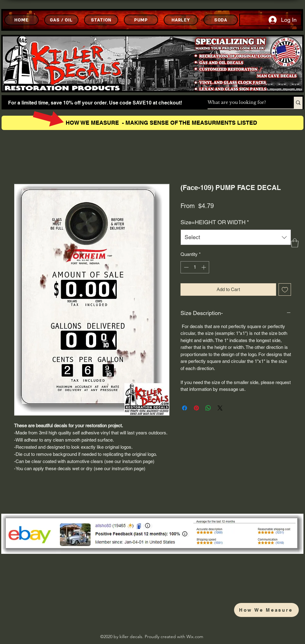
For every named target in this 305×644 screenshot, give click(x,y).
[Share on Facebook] (185, 408)
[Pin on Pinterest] (196, 408)
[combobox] (236, 237)
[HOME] (21, 20)
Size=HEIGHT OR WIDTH (215, 222)
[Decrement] (186, 267)
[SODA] (221, 20)
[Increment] (204, 267)
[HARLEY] (181, 20)
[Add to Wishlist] (285, 290)
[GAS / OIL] (61, 20)
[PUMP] (141, 20)
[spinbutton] (195, 267)
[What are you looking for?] (244, 103)
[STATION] (101, 20)
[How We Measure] (266, 610)
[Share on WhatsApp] (208, 408)
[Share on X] (220, 408)
